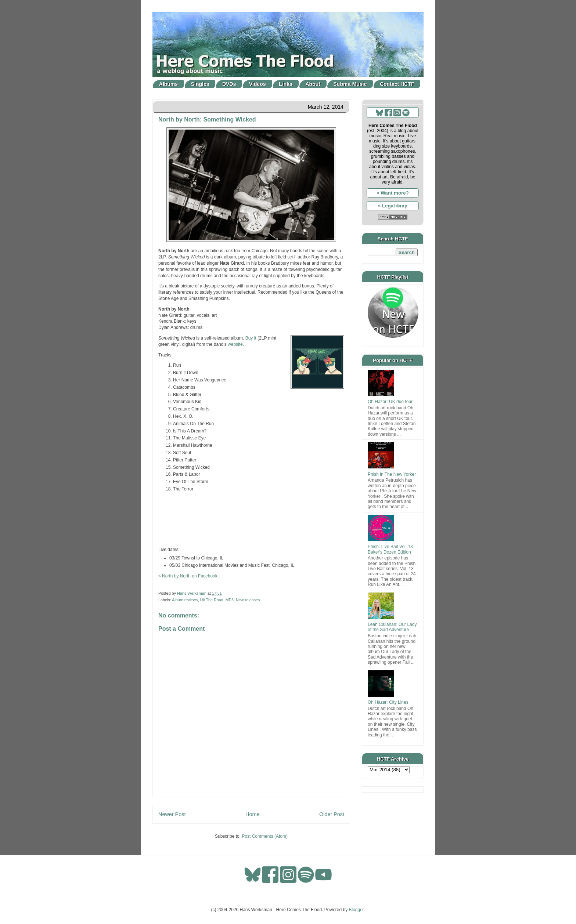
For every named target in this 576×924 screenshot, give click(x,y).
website (235, 344)
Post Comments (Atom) (265, 836)
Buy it (251, 338)
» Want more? (393, 193)
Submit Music (350, 84)
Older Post (332, 814)
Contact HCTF (397, 84)
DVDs (229, 84)
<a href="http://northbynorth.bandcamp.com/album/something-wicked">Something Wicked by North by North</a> (251, 519)
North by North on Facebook (190, 576)
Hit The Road (211, 600)
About (313, 84)
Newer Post (172, 814)
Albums (168, 84)
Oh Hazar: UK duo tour (390, 402)
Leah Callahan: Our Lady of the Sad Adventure (392, 627)
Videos (258, 84)
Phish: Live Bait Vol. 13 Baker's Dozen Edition (390, 549)
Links (286, 84)
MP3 (230, 600)
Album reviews (185, 600)
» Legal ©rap (393, 206)
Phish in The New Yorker (392, 474)
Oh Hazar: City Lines (388, 702)
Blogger (357, 910)
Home (252, 814)
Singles (200, 84)
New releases (248, 600)
